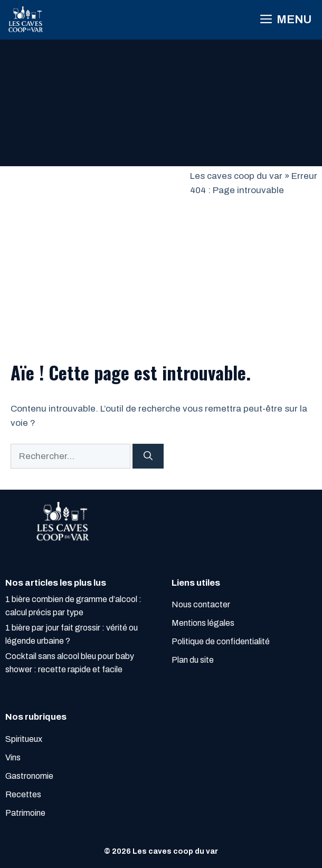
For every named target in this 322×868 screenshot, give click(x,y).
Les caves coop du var (236, 176)
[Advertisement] (95, 248)
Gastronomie (29, 776)
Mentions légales (203, 623)
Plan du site (193, 660)
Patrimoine (25, 813)
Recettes (23, 794)
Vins (13, 757)
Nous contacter (201, 604)
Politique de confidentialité (221, 641)
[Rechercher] (148, 456)
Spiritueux (24, 739)
